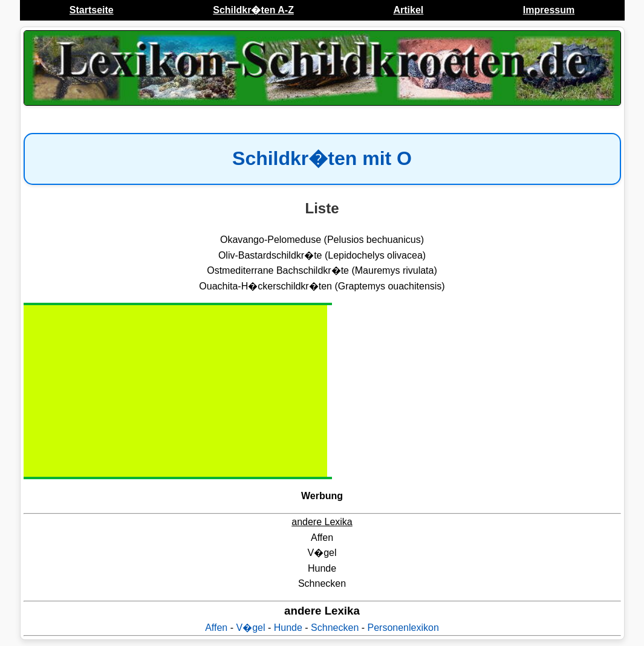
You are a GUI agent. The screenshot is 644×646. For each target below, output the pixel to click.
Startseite (92, 10)
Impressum (549, 10)
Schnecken (335, 628)
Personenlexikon (403, 628)
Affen (216, 628)
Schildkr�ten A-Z (253, 10)
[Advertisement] (126, 391)
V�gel (250, 628)
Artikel (408, 10)
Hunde (288, 628)
